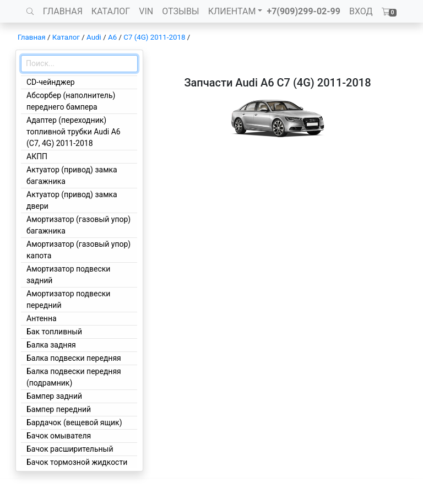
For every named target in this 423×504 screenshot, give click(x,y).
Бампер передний (59, 409)
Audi (94, 37)
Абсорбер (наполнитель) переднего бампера (71, 101)
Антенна (42, 318)
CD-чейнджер (51, 82)
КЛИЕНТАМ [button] (232, 11)
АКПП (37, 156)
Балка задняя (51, 345)
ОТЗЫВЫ (180, 11)
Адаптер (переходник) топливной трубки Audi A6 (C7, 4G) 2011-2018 (74, 132)
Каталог (66, 37)
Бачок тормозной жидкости (77, 462)
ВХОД (361, 11)
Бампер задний (54, 396)
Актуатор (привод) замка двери (72, 200)
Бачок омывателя (59, 436)
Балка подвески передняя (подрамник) (74, 377)
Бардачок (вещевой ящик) (74, 422)
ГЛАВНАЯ (63, 11)
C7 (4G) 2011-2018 (154, 37)
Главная (32, 37)
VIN (146, 11)
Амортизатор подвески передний (68, 299)
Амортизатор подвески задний (68, 275)
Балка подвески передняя (74, 358)
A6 (112, 37)
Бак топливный (54, 332)
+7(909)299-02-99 (303, 11)
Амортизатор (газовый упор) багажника (78, 225)
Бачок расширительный (70, 449)
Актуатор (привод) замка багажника (72, 175)
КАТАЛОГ (111, 11)
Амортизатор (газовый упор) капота (78, 250)
